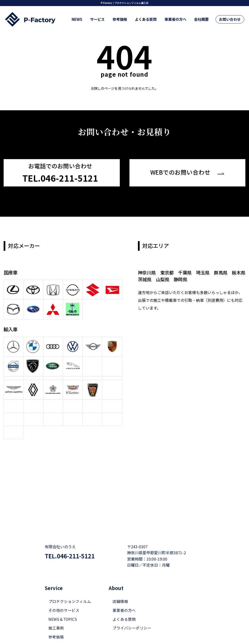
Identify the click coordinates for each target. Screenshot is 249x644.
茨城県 (154, 278)
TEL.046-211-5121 (72, 556)
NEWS (88, 19)
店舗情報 (120, 601)
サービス (106, 19)
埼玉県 (205, 272)
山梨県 (172, 278)
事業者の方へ (179, 19)
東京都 (168, 272)
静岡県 (191, 278)
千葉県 (186, 272)
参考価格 (127, 19)
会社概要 (203, 19)
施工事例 (56, 628)
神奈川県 (147, 272)
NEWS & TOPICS (63, 619)
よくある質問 (151, 19)
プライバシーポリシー (132, 628)
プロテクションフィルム (70, 601)
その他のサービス (64, 610)
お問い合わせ (230, 19)
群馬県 (223, 272)
